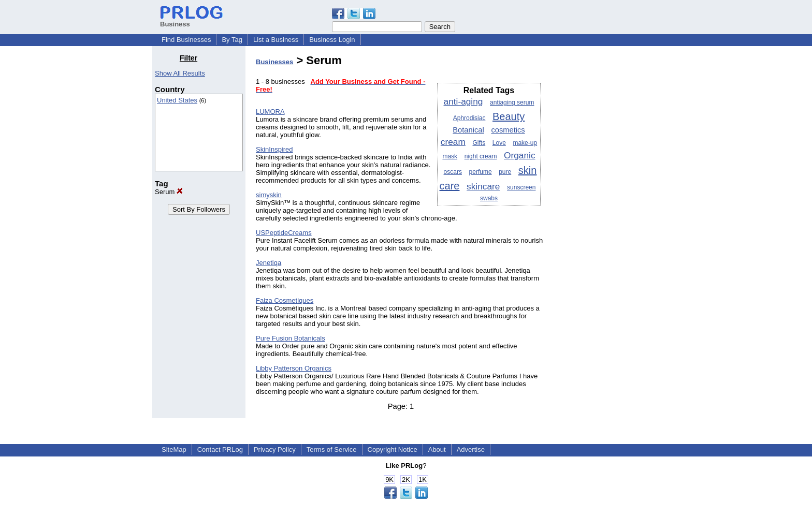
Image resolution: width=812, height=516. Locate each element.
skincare (483, 186)
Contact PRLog (220, 449)
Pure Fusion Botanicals (291, 338)
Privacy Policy (275, 449)
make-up (525, 143)
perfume (481, 172)
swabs (489, 198)
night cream (481, 156)
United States (177, 100)
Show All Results (180, 73)
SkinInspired (274, 149)
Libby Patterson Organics (294, 368)
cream (453, 142)
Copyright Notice (393, 449)
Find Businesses (186, 40)
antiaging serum (512, 102)
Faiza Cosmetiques (285, 300)
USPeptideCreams (284, 233)
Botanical (468, 130)
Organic (520, 155)
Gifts (479, 143)
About (437, 449)
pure (505, 172)
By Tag (232, 40)
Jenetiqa (269, 263)
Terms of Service (332, 449)
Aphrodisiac (469, 118)
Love (499, 143)
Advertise (471, 449)
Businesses (274, 62)
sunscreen (521, 187)
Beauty (509, 116)
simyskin (269, 195)
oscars (453, 172)
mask (450, 156)
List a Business (276, 40)
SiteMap (174, 449)
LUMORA (270, 112)
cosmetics (508, 130)
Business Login (332, 40)
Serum (169, 192)
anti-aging (463, 101)
